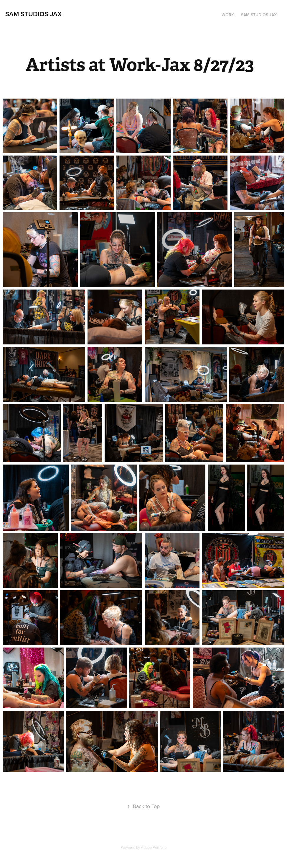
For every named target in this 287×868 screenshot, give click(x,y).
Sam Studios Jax (34, 14)
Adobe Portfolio (154, 847)
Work (228, 15)
